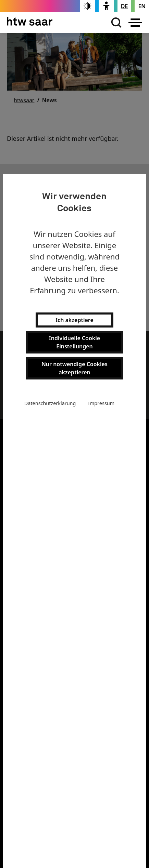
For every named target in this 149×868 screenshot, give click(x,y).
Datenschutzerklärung (50, 403)
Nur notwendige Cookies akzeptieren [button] (74, 368)
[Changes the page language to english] (142, 6)
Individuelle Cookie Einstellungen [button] (74, 342)
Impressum (101, 403)
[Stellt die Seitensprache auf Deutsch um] (125, 6)
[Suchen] (115, 23)
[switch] (88, 6)
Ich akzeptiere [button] (74, 320)
